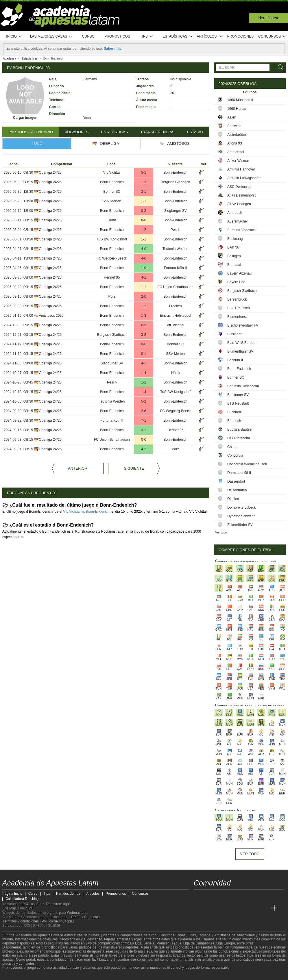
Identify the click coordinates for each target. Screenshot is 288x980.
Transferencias (157, 132)
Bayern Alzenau (239, 273)
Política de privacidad (58, 921)
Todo (37, 143)
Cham (232, 447)
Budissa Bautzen (240, 429)
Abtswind (234, 126)
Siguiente (134, 468)
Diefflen (233, 499)
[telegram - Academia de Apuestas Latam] (231, 896)
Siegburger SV (176, 211)
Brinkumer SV (238, 395)
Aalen (232, 117)
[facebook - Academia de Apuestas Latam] (220, 896)
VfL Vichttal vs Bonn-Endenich (86, 512)
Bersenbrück (237, 299)
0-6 (144, 344)
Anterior (78, 468)
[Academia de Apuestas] (242, 908)
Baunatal (234, 265)
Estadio (195, 132)
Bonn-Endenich (176, 173)
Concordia (235, 455)
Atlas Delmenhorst (241, 195)
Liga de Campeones (199, 943)
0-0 (144, 220)
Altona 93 (235, 143)
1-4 (144, 373)
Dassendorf (236, 481)
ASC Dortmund (239, 187)
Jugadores (77, 132)
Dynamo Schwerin (241, 516)
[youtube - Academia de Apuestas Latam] (209, 896)
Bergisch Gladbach (175, 182)
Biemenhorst (237, 317)
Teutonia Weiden (175, 249)
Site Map (9, 908)
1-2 (144, 230)
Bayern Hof (236, 282)
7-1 (144, 420)
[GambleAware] (17, 975)
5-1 (144, 173)
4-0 (144, 249)
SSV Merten (112, 201)
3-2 (144, 335)
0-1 (144, 354)
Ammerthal (236, 152)
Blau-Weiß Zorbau (241, 343)
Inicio (14, 37)
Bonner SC (112, 192)
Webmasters (76, 913)
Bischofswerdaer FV (243, 325)
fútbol (153, 935)
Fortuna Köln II (175, 268)
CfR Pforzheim (239, 438)
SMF (29, 908)
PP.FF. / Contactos (85, 917)
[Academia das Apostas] (209, 908)
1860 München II (240, 100)
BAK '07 (233, 247)
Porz (112, 297)
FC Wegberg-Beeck (112, 258)
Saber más (113, 49)
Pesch (175, 230)
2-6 (144, 411)
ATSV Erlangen (239, 204)
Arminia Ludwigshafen (244, 178)
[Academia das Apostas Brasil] (220, 908)
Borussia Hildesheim (243, 386)
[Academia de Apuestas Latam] (199, 908)
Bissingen (235, 334)
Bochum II (235, 360)
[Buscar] (279, 67)
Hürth (112, 220)
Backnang (235, 239)
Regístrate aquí (58, 904)
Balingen (234, 256)
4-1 (144, 277)
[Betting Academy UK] (253, 908)
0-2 (144, 211)
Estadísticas (178, 37)
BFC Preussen (239, 308)
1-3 (144, 182)
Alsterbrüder (237, 135)
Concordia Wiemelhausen (247, 464)
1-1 (144, 201)
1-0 (144, 268)
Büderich (234, 421)
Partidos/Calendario (31, 132)
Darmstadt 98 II (239, 473)
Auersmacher (238, 221)
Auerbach (235, 213)
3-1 (144, 430)
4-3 (144, 449)
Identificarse (268, 18)
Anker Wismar (238, 161)
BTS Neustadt (238, 403)
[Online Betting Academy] (231, 908)
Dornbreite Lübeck (241, 507)
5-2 (144, 401)
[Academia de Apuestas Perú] (263, 908)
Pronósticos (117, 36)
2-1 (144, 192)
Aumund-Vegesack (242, 230)
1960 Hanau (237, 109)
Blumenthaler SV (240, 351)
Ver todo (221, 532)
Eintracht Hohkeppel (176, 316)
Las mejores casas (51, 37)
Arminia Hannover (241, 169)
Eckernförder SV (240, 525)
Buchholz (234, 412)
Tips (147, 37)
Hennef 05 (112, 277)
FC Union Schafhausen (176, 287)
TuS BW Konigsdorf (112, 239)
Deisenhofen (237, 490)
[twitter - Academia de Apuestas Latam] (199, 896)
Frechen (176, 306)
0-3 (144, 325)
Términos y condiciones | (22, 921)
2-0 (144, 297)
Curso (88, 36)
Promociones (240, 36)
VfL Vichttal (112, 173)
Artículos (210, 37)
